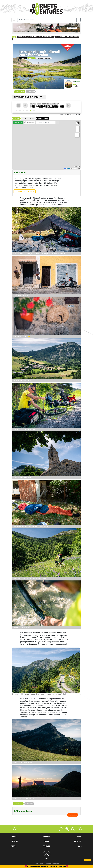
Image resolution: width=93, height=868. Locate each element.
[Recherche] (47, 20)
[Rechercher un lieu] (46, 122)
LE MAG (14, 836)
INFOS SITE (78, 841)
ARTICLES (15, 841)
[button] (78, 123)
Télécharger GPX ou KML (25, 191)
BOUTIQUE (47, 846)
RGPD (80, 846)
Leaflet (67, 169)
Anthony (77, 82)
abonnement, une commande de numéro (31, 866)
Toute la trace (30, 122)
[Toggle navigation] (14, 20)
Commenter (73, 815)
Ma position (18, 122)
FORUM (47, 841)
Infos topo (21, 173)
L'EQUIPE (79, 836)
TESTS (13, 846)
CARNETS (46, 836)
